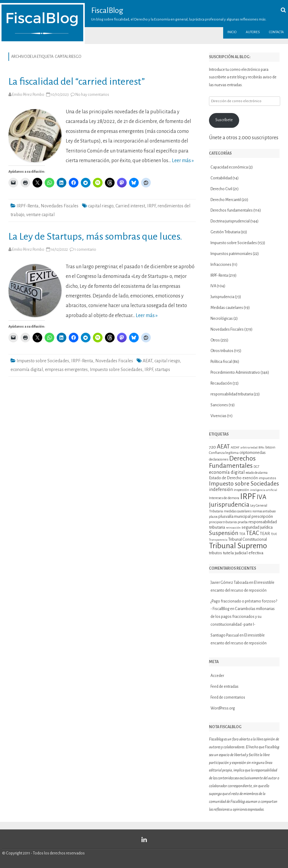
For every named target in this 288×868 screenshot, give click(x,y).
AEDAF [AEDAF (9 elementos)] (235, 447)
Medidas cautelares (227, 308)
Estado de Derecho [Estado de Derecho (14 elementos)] (225, 478)
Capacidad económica (229, 167)
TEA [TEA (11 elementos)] (242, 534)
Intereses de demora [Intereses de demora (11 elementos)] (224, 498)
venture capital (40, 215)
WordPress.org (223, 708)
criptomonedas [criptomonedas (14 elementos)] (253, 453)
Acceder (217, 676)
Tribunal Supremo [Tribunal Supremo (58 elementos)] (238, 546)
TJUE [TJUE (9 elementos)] (274, 534)
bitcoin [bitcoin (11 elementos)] (270, 447)
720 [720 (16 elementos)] (212, 447)
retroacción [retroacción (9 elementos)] (233, 528)
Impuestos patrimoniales (231, 254)
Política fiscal (221, 362)
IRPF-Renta (28, 206)
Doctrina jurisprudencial (230, 221)
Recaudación (221, 383)
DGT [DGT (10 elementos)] (256, 467)
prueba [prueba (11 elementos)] (243, 522)
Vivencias (218, 416)
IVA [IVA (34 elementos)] (261, 497)
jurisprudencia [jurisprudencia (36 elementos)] (229, 505)
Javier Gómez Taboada (229, 583)
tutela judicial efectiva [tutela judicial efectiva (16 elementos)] (243, 553)
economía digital (27, 370)
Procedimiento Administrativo (235, 373)
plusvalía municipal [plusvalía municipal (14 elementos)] (234, 516)
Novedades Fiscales (60, 206)
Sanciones (219, 405)
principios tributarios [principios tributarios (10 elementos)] (223, 522)
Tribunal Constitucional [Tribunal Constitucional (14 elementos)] (248, 539)
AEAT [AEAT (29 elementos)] (223, 447)
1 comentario (85, 250)
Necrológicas (222, 319)
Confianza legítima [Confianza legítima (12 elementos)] (224, 453)
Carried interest (130, 206)
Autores (253, 32)
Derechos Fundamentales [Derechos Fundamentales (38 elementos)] (232, 462)
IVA (213, 286)
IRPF (151, 206)
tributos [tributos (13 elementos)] (215, 553)
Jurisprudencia (222, 297)
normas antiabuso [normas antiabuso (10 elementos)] (264, 511)
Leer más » (183, 161)
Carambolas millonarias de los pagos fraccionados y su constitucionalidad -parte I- (243, 617)
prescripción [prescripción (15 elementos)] (262, 516)
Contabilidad (221, 178)
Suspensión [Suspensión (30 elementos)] (224, 533)
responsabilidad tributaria (232, 394)
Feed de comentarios (228, 697)
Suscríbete (224, 120)
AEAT (147, 361)
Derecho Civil (221, 189)
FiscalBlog (107, 11)
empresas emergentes (66, 370)
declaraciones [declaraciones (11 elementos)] (219, 459)
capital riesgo (101, 206)
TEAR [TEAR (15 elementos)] (265, 534)
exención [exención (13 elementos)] (250, 478)
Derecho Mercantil (226, 200)
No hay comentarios (92, 95)
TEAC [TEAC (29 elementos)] (253, 533)
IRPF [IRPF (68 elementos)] (248, 497)
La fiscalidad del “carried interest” (77, 82)
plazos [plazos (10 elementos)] (213, 517)
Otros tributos (222, 351)
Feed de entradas (225, 687)
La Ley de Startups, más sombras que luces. (95, 236)
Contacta (276, 32)
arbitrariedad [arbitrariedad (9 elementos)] (249, 447)
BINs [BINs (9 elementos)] (261, 447)
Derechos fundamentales (232, 210)
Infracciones (221, 265)
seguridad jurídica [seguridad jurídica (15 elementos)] (257, 527)
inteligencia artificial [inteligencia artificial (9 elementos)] (264, 490)
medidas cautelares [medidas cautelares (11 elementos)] (238, 511)
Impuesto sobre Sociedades (43, 361)
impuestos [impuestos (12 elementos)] (267, 478)
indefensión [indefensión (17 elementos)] (221, 489)
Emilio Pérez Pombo (28, 95)
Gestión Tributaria (225, 232)
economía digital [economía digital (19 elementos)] (227, 472)
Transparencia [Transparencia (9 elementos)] (218, 540)
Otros (215, 340)
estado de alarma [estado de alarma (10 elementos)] (257, 473)
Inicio (232, 32)
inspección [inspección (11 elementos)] (241, 490)
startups (163, 370)
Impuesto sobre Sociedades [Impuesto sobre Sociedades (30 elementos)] (244, 484)
